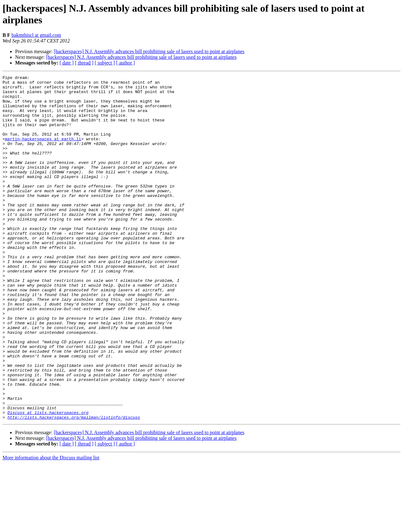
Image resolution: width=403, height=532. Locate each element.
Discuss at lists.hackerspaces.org (48, 480)
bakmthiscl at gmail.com (36, 35)
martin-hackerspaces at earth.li (43, 152)
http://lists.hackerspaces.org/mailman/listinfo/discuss (74, 486)
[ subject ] (105, 63)
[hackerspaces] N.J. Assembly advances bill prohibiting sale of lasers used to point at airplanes (149, 51)
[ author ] (126, 63)
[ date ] (67, 63)
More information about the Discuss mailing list (51, 526)
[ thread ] (84, 63)
